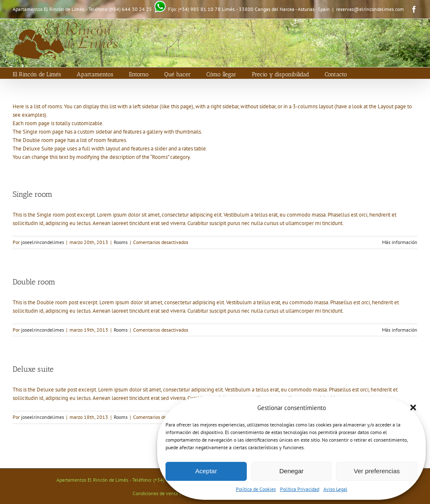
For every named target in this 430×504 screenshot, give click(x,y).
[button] (413, 407)
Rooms (121, 242)
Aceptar (206, 471)
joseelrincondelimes (43, 242)
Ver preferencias (377, 471)
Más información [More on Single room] (400, 242)
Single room (32, 194)
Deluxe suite (33, 369)
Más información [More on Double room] (400, 330)
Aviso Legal (335, 489)
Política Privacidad (300, 489)
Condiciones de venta (155, 493)
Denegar (291, 471)
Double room (34, 282)
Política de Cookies (256, 489)
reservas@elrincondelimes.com (370, 9)
